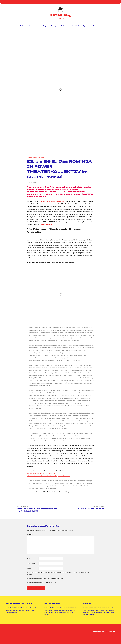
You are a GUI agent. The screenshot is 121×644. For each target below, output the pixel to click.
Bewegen (55, 26)
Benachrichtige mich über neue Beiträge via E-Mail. (43, 583)
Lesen (38, 26)
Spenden (87, 26)
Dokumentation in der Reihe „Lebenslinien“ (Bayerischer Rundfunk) (48, 476)
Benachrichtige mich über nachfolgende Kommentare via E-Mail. (46, 579)
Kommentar (30, 535)
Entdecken (65, 26)
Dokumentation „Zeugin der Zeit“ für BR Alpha (41, 473)
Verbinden (76, 26)
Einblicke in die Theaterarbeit (35, 157)
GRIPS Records (65, 610)
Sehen (23, 26)
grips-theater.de (46, 224)
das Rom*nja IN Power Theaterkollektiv (53, 201)
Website (29, 568)
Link (12, 612)
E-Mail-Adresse (31, 563)
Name (29, 558)
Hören (30, 26)
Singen (46, 26)
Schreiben (97, 26)
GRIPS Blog (61, 16)
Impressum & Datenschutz (103, 632)
